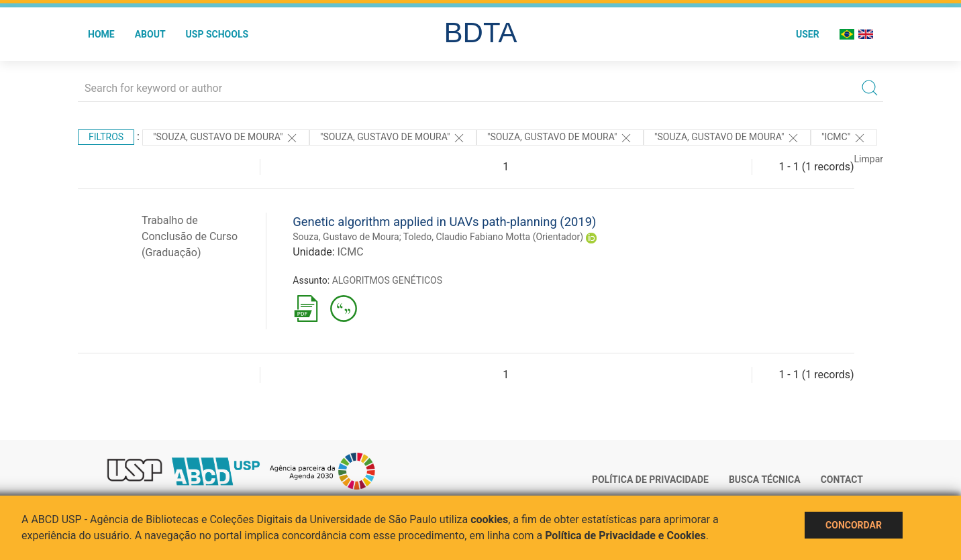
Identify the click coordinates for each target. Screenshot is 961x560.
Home (101, 34)
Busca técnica (765, 480)
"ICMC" (844, 138)
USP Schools (217, 34)
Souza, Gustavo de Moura (346, 237)
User (808, 34)
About (150, 34)
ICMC (350, 252)
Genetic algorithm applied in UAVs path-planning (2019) (444, 222)
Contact (842, 480)
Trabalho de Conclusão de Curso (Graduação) (190, 236)
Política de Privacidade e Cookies (625, 536)
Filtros (106, 137)
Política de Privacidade (650, 480)
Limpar (869, 159)
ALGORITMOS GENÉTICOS (387, 280)
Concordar (854, 525)
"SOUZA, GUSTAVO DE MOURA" (226, 138)
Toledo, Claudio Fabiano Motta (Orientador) (493, 237)
